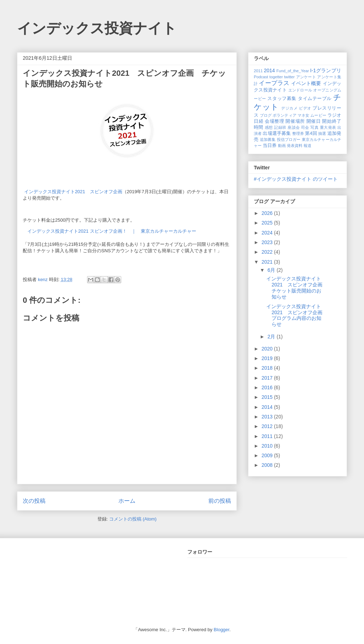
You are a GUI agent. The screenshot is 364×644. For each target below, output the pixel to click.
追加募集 (268, 139)
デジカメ (289, 108)
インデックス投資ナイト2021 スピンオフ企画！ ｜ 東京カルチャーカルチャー (112, 231)
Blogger (221, 630)
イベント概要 (306, 83)
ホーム (127, 501)
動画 (282, 146)
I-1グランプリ (326, 70)
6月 (272, 270)
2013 (268, 417)
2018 (268, 368)
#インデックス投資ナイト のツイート (296, 179)
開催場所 (295, 121)
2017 (268, 378)
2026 (268, 213)
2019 (268, 358)
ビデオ (305, 108)
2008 (268, 465)
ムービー (318, 115)
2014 (269, 70)
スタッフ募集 (282, 99)
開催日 (314, 121)
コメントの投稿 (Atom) (133, 519)
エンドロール (300, 90)
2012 (268, 426)
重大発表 (328, 127)
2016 (268, 387)
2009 (268, 455)
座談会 (294, 127)
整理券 (298, 133)
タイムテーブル (315, 99)
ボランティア (285, 115)
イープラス (274, 83)
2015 (268, 397)
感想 (269, 127)
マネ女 (303, 115)
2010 (268, 446)
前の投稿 (220, 501)
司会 (305, 127)
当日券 (270, 146)
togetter (276, 77)
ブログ (266, 115)
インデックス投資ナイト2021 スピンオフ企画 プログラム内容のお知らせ (297, 315)
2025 (268, 223)
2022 (268, 252)
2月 (272, 337)
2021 (268, 262)
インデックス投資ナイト (97, 28)
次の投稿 (34, 501)
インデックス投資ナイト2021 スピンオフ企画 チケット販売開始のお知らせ (297, 287)
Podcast (261, 77)
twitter (289, 77)
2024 (268, 233)
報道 (307, 146)
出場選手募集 (277, 133)
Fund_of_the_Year (293, 71)
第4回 (311, 133)
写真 (314, 127)
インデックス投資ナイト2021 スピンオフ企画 (73, 192)
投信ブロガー (289, 139)
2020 (268, 349)
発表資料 (295, 146)
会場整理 (274, 121)
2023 (268, 242)
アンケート (306, 77)
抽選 (322, 133)
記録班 (280, 127)
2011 (258, 71)
